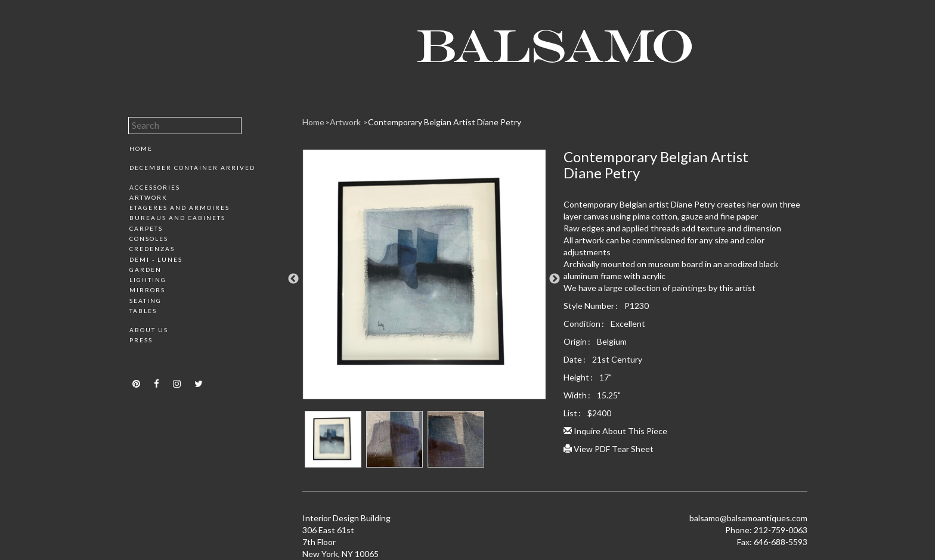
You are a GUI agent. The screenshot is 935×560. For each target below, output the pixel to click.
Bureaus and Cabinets (177, 218)
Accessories (155, 187)
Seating (145, 301)
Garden (145, 270)
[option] (424, 279)
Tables (143, 311)
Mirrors (147, 290)
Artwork (148, 197)
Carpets (146, 228)
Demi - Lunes (156, 259)
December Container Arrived (192, 168)
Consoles (149, 239)
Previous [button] (293, 279)
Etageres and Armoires (179, 208)
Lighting (148, 280)
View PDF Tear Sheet (609, 449)
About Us (149, 330)
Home (141, 148)
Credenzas (152, 249)
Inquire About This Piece (615, 431)
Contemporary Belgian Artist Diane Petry (445, 122)
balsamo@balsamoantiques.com (748, 518)
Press (141, 340)
